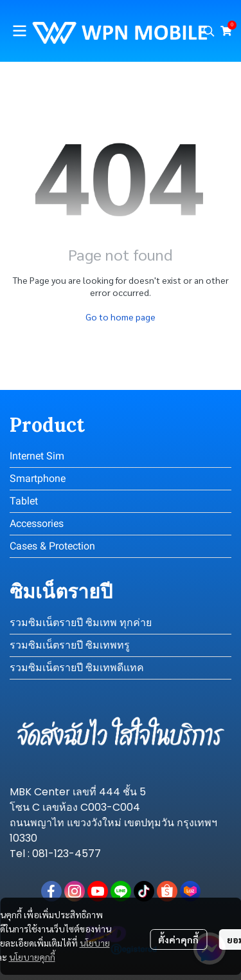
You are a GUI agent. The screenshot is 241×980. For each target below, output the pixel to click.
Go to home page (121, 317)
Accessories (37, 523)
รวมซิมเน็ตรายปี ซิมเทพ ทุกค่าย (81, 623)
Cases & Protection (52, 546)
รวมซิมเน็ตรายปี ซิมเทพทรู (70, 645)
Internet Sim (37, 456)
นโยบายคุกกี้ (32, 957)
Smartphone (38, 478)
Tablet (24, 501)
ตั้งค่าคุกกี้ (178, 939)
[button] (209, 31)
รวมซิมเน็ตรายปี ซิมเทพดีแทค (77, 668)
